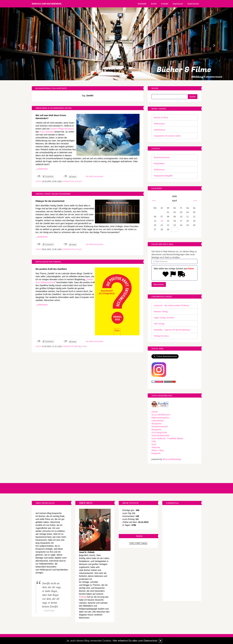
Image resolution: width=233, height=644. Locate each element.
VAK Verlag (159, 324)
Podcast (83, 597)
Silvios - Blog (157, 450)
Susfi (154, 444)
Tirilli (154, 441)
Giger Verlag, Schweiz (164, 318)
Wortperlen (156, 424)
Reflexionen (159, 124)
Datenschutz (193, 4)
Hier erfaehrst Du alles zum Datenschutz (135, 641)
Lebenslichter (158, 421)
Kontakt (165, 4)
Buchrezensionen (162, 157)
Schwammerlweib (160, 427)
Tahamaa (156, 447)
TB (77, 181)
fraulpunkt (156, 453)
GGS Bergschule (159, 433)
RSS (78, 346)
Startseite (142, 4)
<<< (154, 201)
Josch (39, 181)
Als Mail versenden (95, 176)
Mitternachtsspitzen (160, 418)
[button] (17, 44)
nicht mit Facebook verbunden (39, 176)
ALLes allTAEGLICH (161, 415)
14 (162, 221)
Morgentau (156, 430)
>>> (195, 201)
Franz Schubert (47, 132)
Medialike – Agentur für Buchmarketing (172, 330)
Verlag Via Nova (161, 336)
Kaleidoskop (159, 130)
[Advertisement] (182, 553)
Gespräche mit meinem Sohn (167, 136)
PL (81, 181)
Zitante (155, 412)
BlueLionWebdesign (172, 459)
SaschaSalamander (160, 435)
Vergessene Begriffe (163, 176)
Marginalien (159, 163)
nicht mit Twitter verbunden (65, 176)
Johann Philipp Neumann (62, 129)
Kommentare (68, 181)
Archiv (154, 4)
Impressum (178, 4)
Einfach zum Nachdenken (47, 4)
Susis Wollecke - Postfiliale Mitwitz (167, 438)
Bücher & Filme (161, 118)
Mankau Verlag (161, 312)
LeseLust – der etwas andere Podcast (171, 305)
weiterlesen (43, 169)
